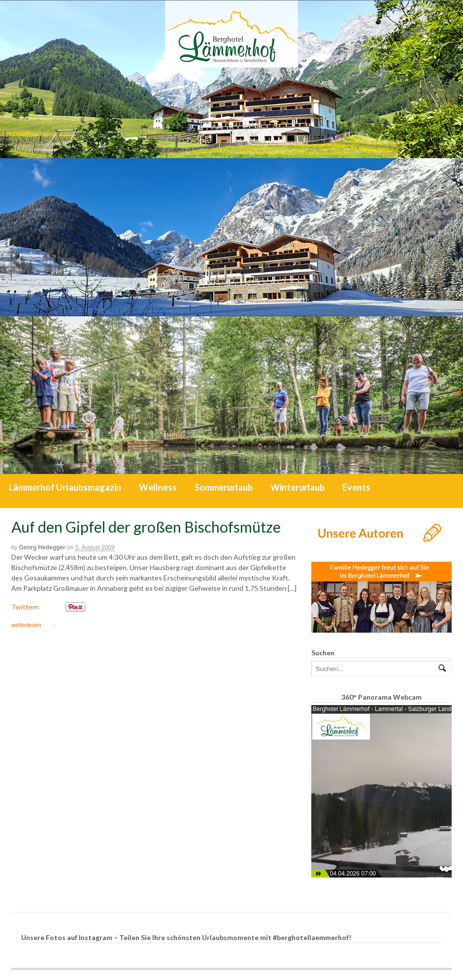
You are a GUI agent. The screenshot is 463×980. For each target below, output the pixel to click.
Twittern (25, 607)
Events (356, 487)
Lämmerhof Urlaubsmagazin (65, 487)
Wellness (158, 487)
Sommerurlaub (224, 487)
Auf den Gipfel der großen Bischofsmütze (146, 527)
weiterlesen (26, 625)
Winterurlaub (298, 487)
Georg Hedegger (42, 547)
